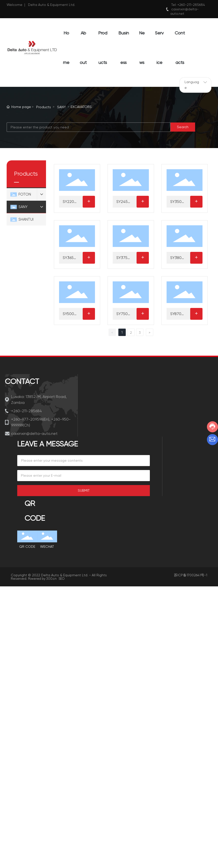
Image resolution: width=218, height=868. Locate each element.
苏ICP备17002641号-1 (191, 575)
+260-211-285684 (191, 5)
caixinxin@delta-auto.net (34, 434)
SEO (62, 579)
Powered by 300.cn (42, 579)
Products (44, 107)
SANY (62, 107)
